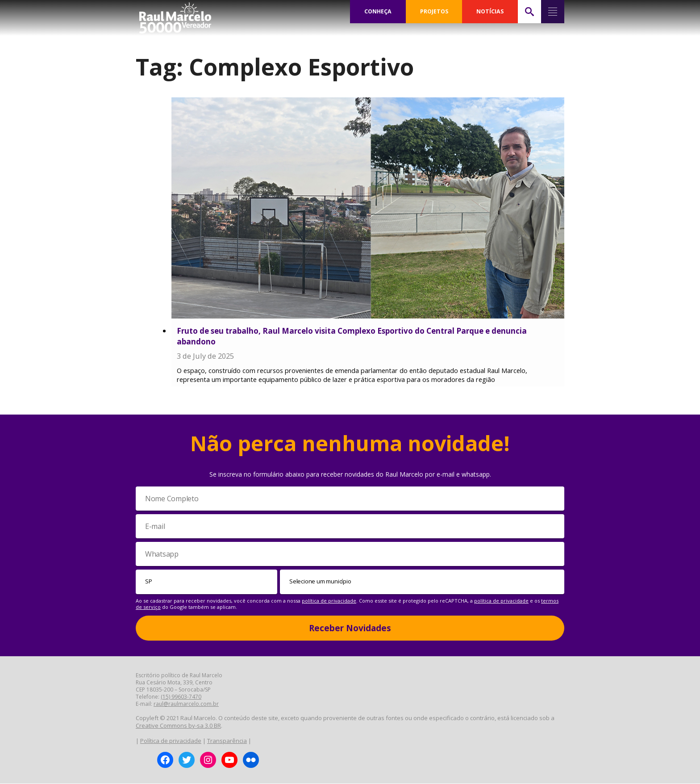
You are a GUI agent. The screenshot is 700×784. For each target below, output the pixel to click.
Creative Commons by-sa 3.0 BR (178, 726)
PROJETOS (434, 12)
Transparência (227, 741)
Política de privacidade (171, 741)
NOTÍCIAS (490, 12)
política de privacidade (329, 601)
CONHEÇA (378, 12)
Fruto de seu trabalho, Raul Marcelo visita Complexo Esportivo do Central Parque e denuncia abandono (352, 336)
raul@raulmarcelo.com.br (186, 704)
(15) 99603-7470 (181, 697)
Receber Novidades (350, 628)
